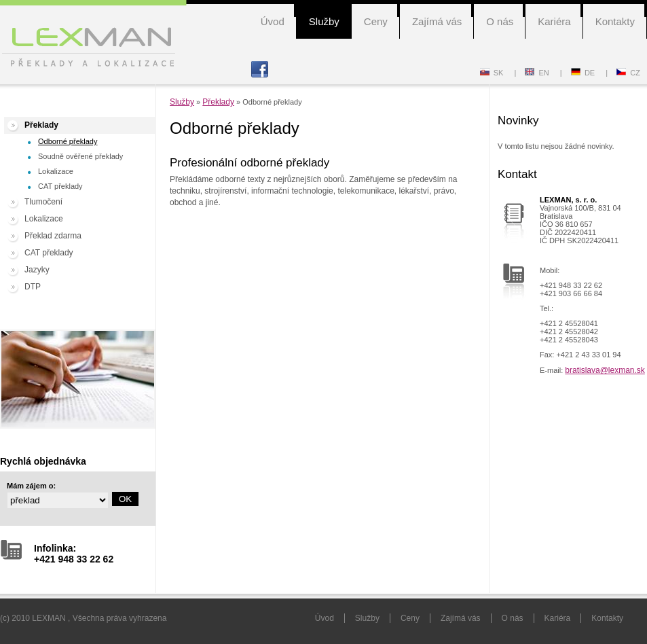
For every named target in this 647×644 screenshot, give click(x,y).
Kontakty (615, 21)
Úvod (273, 21)
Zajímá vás (437, 21)
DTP (33, 287)
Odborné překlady (68, 141)
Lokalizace (56, 171)
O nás (500, 21)
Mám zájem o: (31, 486)
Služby (324, 21)
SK (492, 73)
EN (537, 73)
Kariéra (554, 21)
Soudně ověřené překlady (80, 156)
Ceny (376, 21)
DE (583, 73)
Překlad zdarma (53, 236)
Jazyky (37, 270)
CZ (628, 73)
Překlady (41, 125)
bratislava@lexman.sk (605, 370)
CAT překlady (60, 186)
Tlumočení (43, 202)
